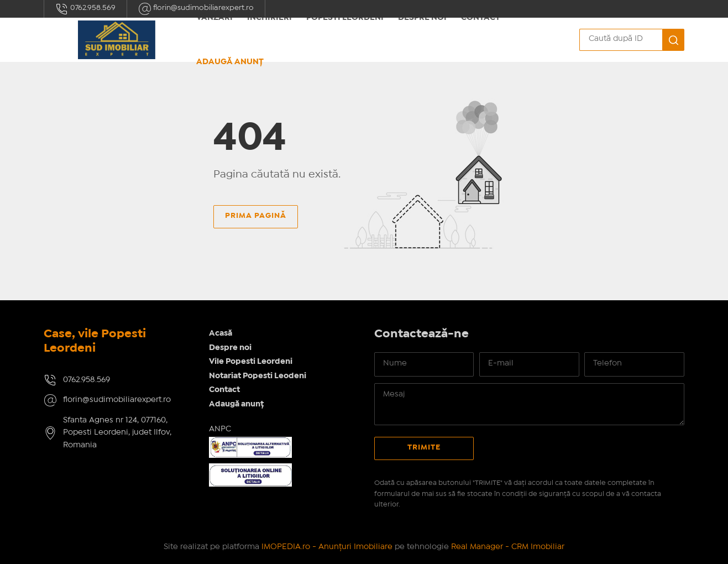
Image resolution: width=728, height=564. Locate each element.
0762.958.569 (85, 9)
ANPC (220, 429)
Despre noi (230, 348)
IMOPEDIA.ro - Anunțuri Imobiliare (327, 547)
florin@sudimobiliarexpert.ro (117, 400)
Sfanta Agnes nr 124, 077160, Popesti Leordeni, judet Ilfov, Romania (117, 433)
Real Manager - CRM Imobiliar (508, 547)
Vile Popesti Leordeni (251, 362)
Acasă (221, 333)
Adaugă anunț (230, 62)
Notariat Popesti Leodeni (258, 376)
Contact (224, 390)
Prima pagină (256, 216)
